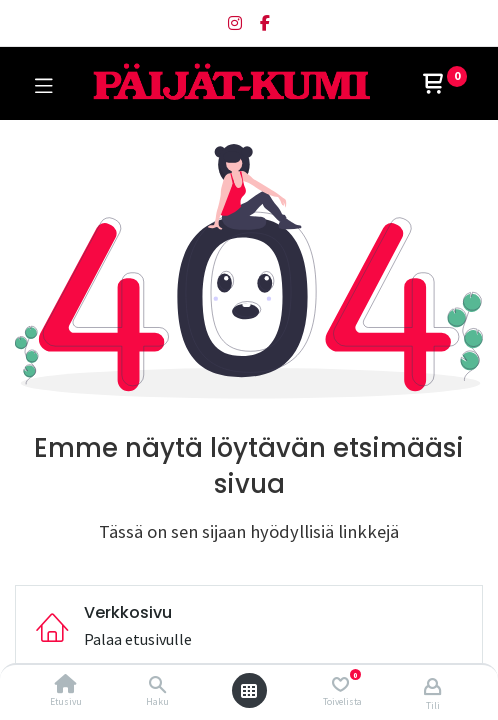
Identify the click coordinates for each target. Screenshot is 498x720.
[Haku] (157, 685)
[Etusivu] (66, 685)
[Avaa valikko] (249, 691)
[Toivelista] (340, 684)
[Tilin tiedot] (432, 686)
